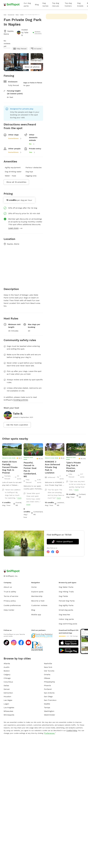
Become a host (38, 601)
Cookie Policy (72, 730)
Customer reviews (39, 605)
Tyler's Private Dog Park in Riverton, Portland (73, 467)
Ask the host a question (17, 425)
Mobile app (36, 615)
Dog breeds (80, 5)
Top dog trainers (68, 5)
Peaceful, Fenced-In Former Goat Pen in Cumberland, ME (30, 469)
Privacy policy (10, 601)
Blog (37, 5)
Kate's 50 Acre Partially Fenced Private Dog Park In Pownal (10, 467)
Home (34, 587)
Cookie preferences (12, 605)
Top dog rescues (56, 5)
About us (8, 587)
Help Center (9, 610)
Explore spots (37, 592)
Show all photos (32, 67)
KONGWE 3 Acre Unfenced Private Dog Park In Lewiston (52, 467)
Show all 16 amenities (16, 182)
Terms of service (11, 596)
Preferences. (50, 733)
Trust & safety (10, 592)
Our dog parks (27, 5)
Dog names (45, 5)
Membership (37, 596)
